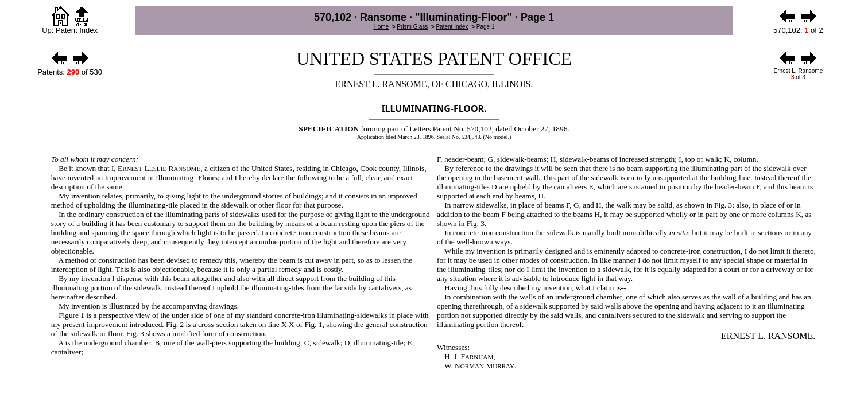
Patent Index (452, 27)
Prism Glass (412, 27)
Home (381, 27)
